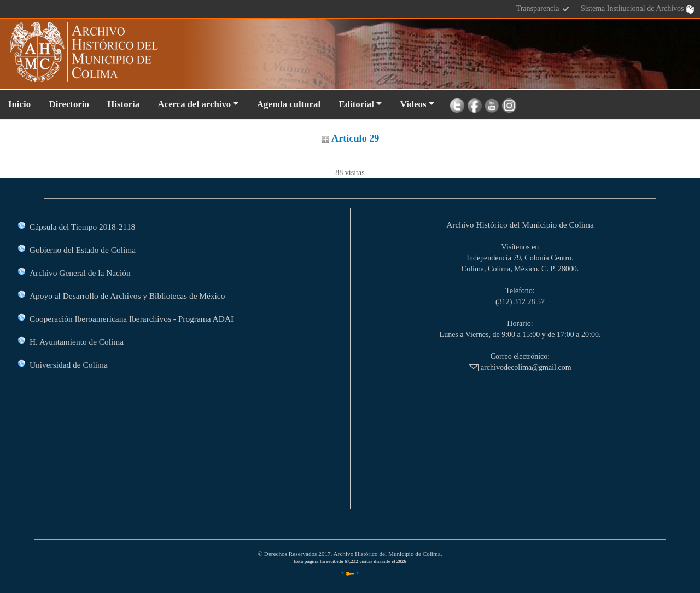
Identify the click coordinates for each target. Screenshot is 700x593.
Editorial (357, 104)
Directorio (69, 104)
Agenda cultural (289, 104)
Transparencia (543, 9)
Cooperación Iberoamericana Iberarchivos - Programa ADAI (132, 319)
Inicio (19, 104)
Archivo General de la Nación (80, 273)
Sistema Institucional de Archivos (638, 9)
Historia (123, 104)
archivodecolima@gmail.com (520, 367)
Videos (413, 104)
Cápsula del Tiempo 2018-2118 (82, 227)
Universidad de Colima (69, 365)
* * (350, 573)
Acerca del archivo (195, 104)
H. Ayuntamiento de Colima (77, 342)
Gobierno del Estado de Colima (83, 250)
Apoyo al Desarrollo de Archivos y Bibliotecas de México (127, 296)
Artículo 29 (350, 138)
